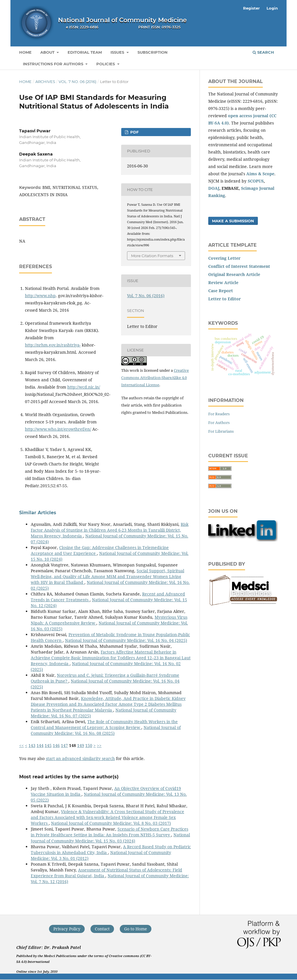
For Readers (219, 414)
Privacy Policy (67, 929)
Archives (45, 82)
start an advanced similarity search (80, 758)
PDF (134, 132)
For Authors (219, 423)
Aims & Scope (260, 174)
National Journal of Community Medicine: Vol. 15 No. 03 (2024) (110, 838)
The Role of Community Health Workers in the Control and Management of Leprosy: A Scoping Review (104, 724)
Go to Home (136, 929)
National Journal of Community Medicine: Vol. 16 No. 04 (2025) (126, 640)
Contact (102, 929)
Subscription (153, 52)
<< (21, 745)
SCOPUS (256, 181)
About (48, 52)
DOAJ (214, 188)
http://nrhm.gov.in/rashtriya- (53, 345)
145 (48, 745)
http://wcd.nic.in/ (84, 387)
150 (89, 745)
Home (25, 52)
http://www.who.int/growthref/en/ (58, 429)
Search (263, 52)
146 (56, 745)
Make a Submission (233, 221)
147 (64, 745)
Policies (106, 64)
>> (99, 745)
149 (81, 745)
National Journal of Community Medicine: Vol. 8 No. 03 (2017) (111, 823)
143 (32, 745)
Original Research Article (234, 274)
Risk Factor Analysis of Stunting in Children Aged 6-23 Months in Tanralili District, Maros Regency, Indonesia (110, 530)
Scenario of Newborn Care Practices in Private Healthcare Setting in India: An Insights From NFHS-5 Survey (109, 832)
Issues (118, 52)
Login (272, 8)
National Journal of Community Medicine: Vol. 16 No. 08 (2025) (106, 730)
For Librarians (221, 431)
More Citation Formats (152, 256)
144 (40, 745)
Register (251, 8)
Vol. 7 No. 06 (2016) (77, 82)
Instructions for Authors (54, 64)
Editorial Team (85, 52)
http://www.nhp (40, 296)
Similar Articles (38, 513)
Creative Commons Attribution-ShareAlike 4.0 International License (155, 378)
